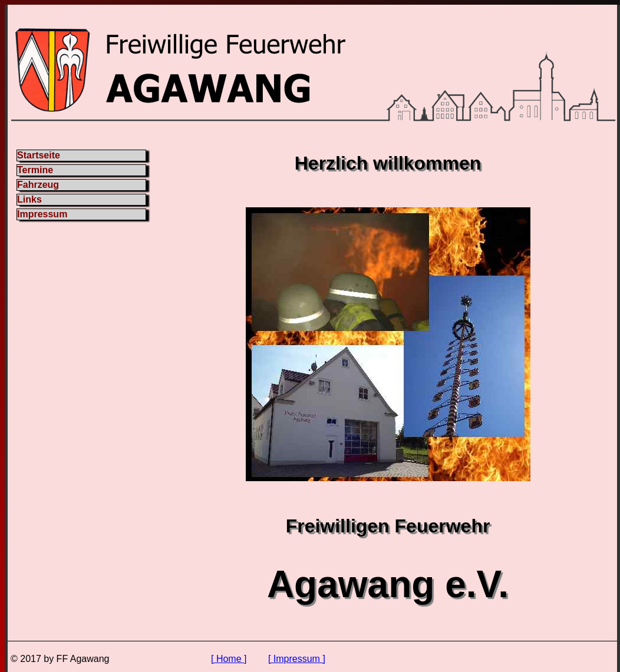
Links (29, 199)
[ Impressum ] (297, 659)
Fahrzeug (38, 185)
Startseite (39, 155)
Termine (35, 170)
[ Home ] (229, 659)
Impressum (42, 214)
